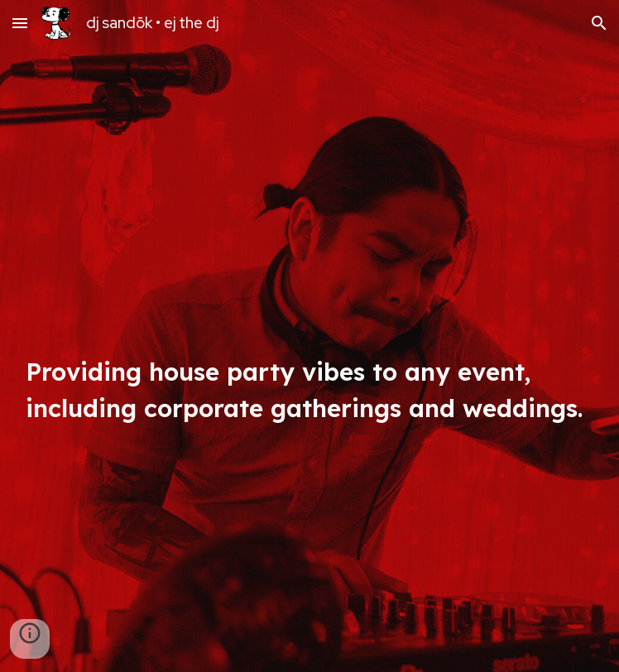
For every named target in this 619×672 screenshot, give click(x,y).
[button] (20, 23)
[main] (309, 336)
